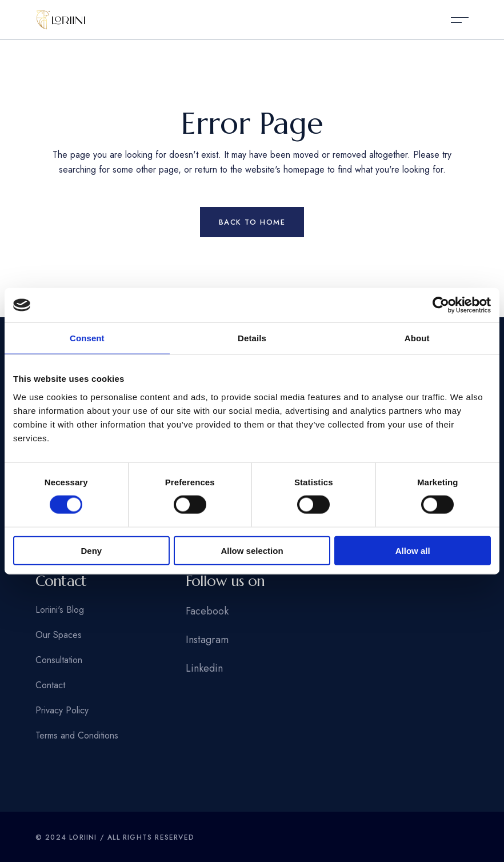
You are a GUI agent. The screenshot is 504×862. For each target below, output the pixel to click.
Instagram (207, 640)
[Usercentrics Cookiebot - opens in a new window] (441, 305)
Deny (91, 550)
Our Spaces (59, 635)
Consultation (59, 660)
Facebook (207, 611)
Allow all (413, 550)
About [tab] (417, 338)
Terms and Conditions (77, 735)
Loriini (83, 837)
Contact (50, 685)
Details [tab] (252, 338)
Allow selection (252, 550)
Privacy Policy (62, 710)
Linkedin (204, 668)
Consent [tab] (87, 338)
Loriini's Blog (60, 610)
